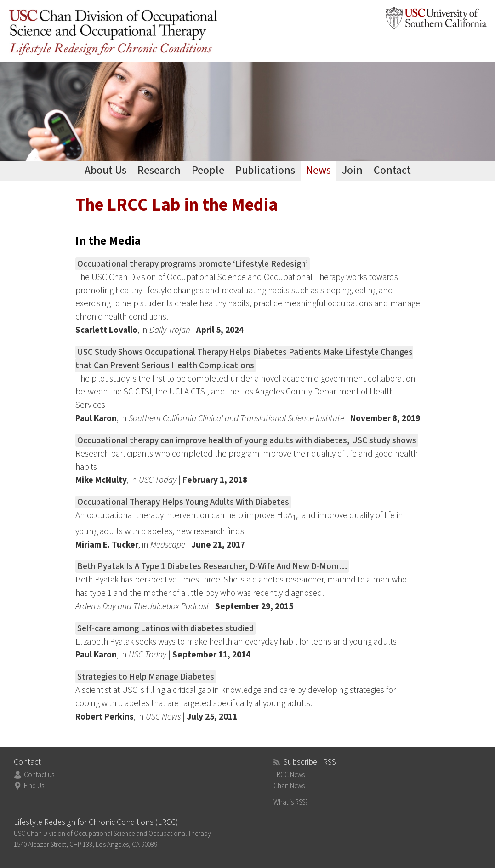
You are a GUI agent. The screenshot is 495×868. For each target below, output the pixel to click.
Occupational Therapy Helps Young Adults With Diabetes (183, 502)
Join (352, 170)
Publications (265, 170)
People (208, 170)
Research (159, 170)
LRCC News (289, 775)
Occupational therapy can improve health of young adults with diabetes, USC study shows (247, 440)
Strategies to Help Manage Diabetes (146, 677)
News (319, 170)
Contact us (39, 775)
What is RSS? (291, 802)
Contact (392, 170)
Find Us (34, 786)
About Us (105, 170)
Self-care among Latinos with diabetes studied (165, 628)
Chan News (289, 786)
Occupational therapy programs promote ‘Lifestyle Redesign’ (193, 264)
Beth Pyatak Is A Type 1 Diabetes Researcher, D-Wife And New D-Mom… (212, 566)
